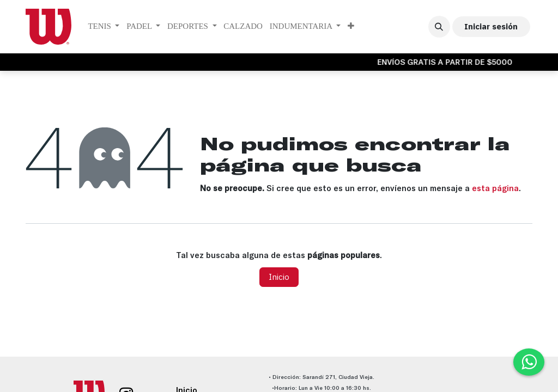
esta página (495, 188)
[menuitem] (104, 27)
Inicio (279, 277)
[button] (439, 27)
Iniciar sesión (491, 26)
